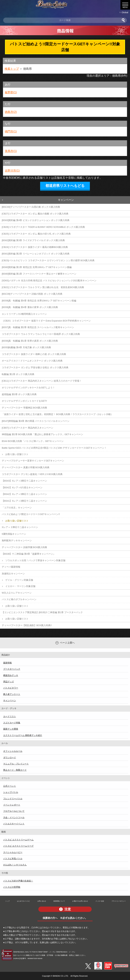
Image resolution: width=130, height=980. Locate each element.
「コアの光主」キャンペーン (17, 508)
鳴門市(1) (11, 132)
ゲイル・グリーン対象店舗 (19, 580)
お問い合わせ (42, 901)
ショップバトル (11, 792)
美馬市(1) (11, 151)
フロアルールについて (14, 811)
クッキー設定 (100, 901)
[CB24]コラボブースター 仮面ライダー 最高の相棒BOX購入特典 (35, 247)
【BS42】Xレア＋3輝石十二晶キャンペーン (24, 494)
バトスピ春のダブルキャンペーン (19, 599)
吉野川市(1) (12, 171)
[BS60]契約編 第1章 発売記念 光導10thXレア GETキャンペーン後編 (37, 267)
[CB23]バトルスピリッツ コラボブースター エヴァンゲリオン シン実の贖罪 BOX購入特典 (48, 260)
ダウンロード (10, 758)
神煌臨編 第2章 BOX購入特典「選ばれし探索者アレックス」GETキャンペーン (42, 434)
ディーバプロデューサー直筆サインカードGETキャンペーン (33, 461)
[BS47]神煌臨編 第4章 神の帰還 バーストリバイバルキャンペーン (36, 421)
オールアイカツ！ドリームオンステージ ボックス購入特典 (32, 361)
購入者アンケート (12, 694)
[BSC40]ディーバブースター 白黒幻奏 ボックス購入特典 (31, 207)
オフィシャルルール (13, 751)
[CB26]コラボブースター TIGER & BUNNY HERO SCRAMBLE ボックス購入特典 (43, 227)
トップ (7, 901)
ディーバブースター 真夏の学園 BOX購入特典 (26, 467)
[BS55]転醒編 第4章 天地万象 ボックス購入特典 (26, 347)
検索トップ (12, 69)
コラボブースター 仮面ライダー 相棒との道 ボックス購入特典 (34, 354)
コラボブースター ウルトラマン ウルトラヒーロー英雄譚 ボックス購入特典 (41, 334)
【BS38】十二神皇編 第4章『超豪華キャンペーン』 (29, 554)
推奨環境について (59, 901)
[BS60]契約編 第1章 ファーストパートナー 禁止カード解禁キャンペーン (39, 274)
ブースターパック (12, 669)
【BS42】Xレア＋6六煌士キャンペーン (22, 488)
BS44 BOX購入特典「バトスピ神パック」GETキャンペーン (33, 441)
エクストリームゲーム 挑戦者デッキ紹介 (23, 735)
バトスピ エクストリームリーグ (18, 846)
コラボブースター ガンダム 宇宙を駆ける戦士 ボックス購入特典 (35, 367)
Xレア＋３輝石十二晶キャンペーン (20, 527)
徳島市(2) (11, 112)
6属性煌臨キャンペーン (14, 534)
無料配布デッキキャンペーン (17, 541)
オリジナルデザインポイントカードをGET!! (24, 401)
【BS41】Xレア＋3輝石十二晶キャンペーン (24, 501)
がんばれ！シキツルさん (15, 865)
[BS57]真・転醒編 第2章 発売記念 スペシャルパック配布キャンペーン (38, 327)
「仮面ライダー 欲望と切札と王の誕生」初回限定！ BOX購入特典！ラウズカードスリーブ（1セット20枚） (58, 414)
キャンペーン (66, 200)
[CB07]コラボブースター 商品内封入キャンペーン (28, 428)
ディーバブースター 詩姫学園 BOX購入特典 (24, 547)
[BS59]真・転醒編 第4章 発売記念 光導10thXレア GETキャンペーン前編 (39, 301)
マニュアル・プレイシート (16, 764)
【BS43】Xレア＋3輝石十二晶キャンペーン (24, 481)
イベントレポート (12, 805)
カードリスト (10, 716)
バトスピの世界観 (12, 887)
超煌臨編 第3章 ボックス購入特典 (19, 394)
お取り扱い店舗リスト (17, 454)
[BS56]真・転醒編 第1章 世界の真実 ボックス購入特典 (30, 341)
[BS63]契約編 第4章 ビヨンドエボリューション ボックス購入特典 (36, 220)
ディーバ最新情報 (11, 567)
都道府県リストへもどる (65, 186)
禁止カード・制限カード (15, 770)
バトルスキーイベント (14, 824)
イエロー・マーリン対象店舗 (20, 586)
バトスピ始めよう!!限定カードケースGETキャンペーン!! (31, 514)
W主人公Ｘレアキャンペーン (17, 593)
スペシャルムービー (13, 852)
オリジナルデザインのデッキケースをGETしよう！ (28, 388)
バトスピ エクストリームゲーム (18, 840)
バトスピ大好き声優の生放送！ (18, 881)
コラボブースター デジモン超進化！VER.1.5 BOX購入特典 (32, 474)
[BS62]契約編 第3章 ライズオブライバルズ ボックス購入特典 (33, 240)
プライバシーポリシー (119, 901)
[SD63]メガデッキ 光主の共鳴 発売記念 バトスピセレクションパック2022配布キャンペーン (49, 281)
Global (125, 12)
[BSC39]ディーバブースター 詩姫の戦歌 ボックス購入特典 (32, 294)
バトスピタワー (11, 688)
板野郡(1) (11, 92)
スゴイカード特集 (12, 723)
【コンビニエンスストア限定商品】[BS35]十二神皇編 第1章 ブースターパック (42, 612)
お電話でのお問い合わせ (80, 901)
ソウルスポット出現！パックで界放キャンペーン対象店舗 (35, 560)
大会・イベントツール (14, 817)
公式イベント (10, 786)
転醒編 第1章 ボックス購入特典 (18, 374)
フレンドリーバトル (13, 799)
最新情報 (7, 663)
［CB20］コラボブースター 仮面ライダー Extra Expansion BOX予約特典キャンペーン (46, 321)
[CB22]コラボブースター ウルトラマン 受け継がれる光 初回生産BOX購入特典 (43, 287)
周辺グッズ (9, 682)
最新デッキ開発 (11, 729)
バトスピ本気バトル (13, 859)
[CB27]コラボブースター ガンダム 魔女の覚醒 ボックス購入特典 (35, 214)
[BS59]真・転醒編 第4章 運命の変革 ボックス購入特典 (30, 307)
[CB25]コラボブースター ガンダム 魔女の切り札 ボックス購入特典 (36, 234)
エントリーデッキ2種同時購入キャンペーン (24, 314)
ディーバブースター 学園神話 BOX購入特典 (24, 408)
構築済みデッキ (11, 675)
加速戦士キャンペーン (13, 574)
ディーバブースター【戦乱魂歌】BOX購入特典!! (27, 625)
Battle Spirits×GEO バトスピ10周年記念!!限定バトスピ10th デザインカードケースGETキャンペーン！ (54, 448)
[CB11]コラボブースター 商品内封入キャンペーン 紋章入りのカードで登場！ (42, 381)
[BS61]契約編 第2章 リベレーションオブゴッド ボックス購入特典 (36, 254)
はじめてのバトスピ (23, 901)
